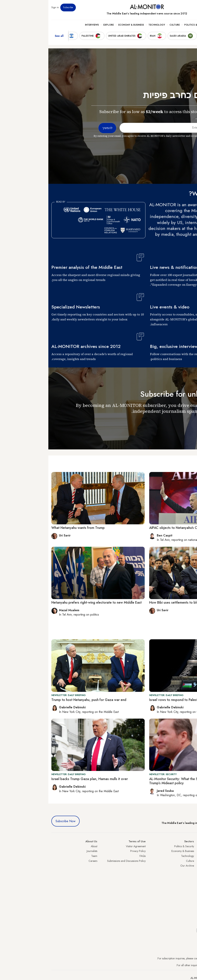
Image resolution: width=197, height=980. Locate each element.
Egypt (191, 875)
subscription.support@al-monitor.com (174, 958)
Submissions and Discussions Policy (78, 861)
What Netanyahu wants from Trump (30, 528)
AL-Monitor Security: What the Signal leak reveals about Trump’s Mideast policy (143, 781)
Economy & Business (83, 25)
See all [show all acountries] (11, 36)
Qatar (191, 880)
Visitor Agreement (87, 846)
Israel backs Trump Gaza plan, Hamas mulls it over (41, 779)
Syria (191, 890)
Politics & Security (148, 25)
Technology (108, 25)
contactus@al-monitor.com (180, 965)
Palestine (189, 871)
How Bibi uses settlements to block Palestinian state (140, 602)
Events (166, 7)
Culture (126, 25)
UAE (192, 861)
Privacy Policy (90, 851)
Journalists (44, 851)
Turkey (190, 846)
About (46, 846)
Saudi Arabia (187, 851)
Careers (45, 861)
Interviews (44, 25)
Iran (192, 856)
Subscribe (20, 7)
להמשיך (185, 422)
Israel (191, 866)
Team (46, 856)
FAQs (94, 856)
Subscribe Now (17, 821)
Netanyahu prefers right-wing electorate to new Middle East (48, 602)
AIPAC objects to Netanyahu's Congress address (137, 528)
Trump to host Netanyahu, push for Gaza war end (40, 700)
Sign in (7, 7)
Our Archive (139, 866)
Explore (60, 25)
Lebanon (189, 885)
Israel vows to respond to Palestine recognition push (140, 700)
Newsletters (179, 7)
